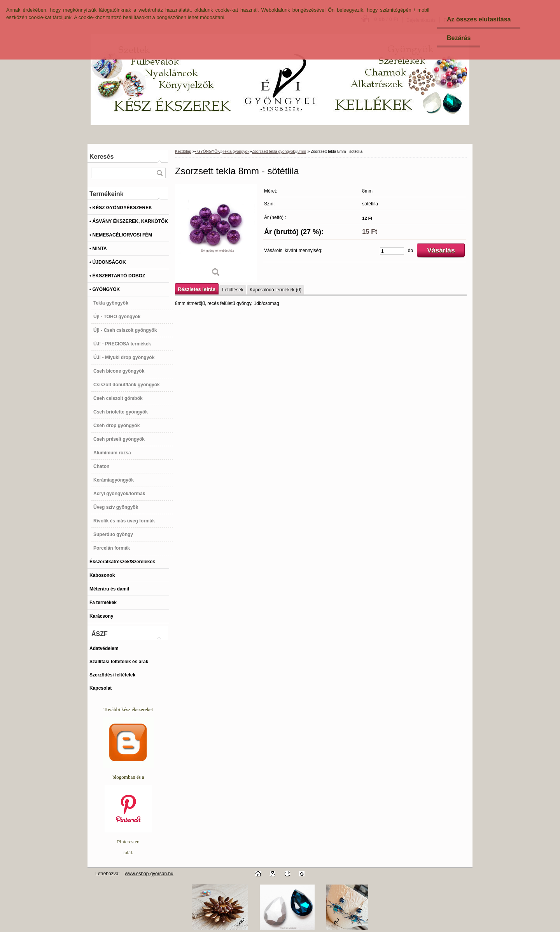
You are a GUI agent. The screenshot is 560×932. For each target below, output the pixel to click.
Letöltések (233, 290)
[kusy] (392, 251)
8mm (302, 152)
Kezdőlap (183, 152)
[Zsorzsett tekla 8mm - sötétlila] (216, 233)
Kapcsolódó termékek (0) (276, 290)
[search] (159, 173)
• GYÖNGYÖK (207, 152)
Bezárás (459, 38)
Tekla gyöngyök (236, 152)
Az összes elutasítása (479, 19)
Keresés (101, 157)
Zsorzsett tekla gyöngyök (274, 152)
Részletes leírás (197, 289)
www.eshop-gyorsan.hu (149, 874)
